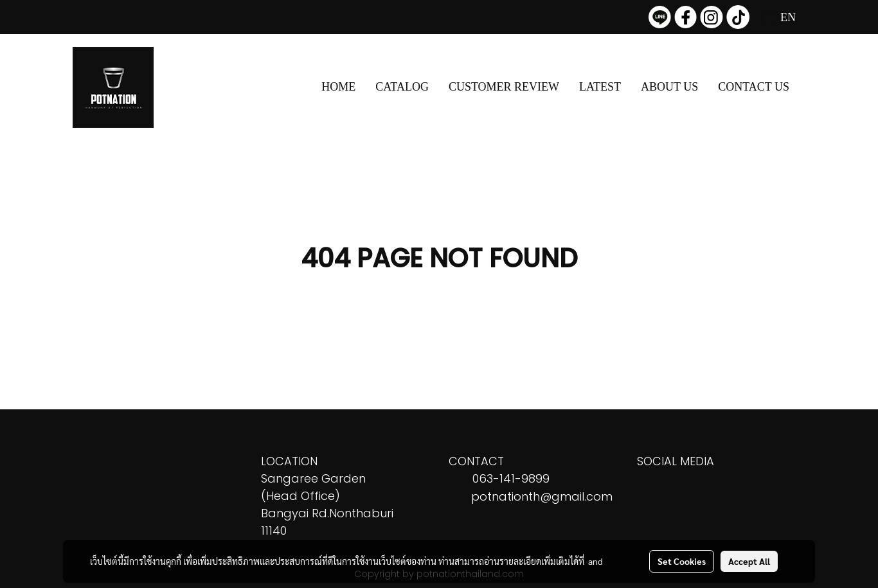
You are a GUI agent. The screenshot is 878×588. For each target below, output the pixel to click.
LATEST (600, 87)
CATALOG (402, 87)
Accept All (749, 561)
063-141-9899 (511, 478)
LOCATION (289, 461)
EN (779, 17)
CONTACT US (754, 87)
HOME (338, 87)
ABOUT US (669, 87)
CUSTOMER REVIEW (504, 87)
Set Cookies (682, 561)
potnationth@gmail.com (542, 496)
